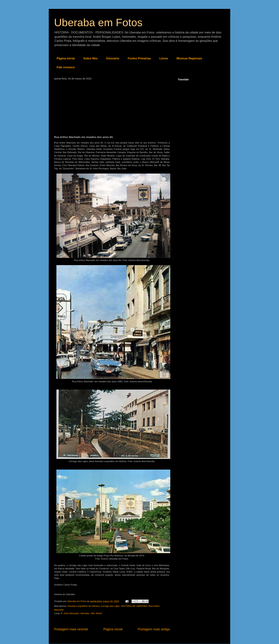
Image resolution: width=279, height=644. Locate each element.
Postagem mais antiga (154, 629)
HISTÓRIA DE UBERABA (134, 606)
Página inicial (66, 58)
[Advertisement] (112, 107)
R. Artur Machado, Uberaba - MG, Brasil (81, 613)
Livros (164, 58)
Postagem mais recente (71, 629)
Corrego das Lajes (110, 606)
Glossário (113, 58)
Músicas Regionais (189, 58)
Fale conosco (66, 67)
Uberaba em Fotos (98, 22)
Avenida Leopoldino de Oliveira (83, 606)
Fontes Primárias (139, 58)
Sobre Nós (90, 58)
